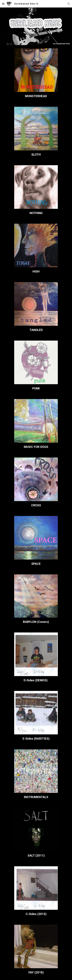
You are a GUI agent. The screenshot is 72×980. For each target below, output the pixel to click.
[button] (3, 4)
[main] (36, 96)
